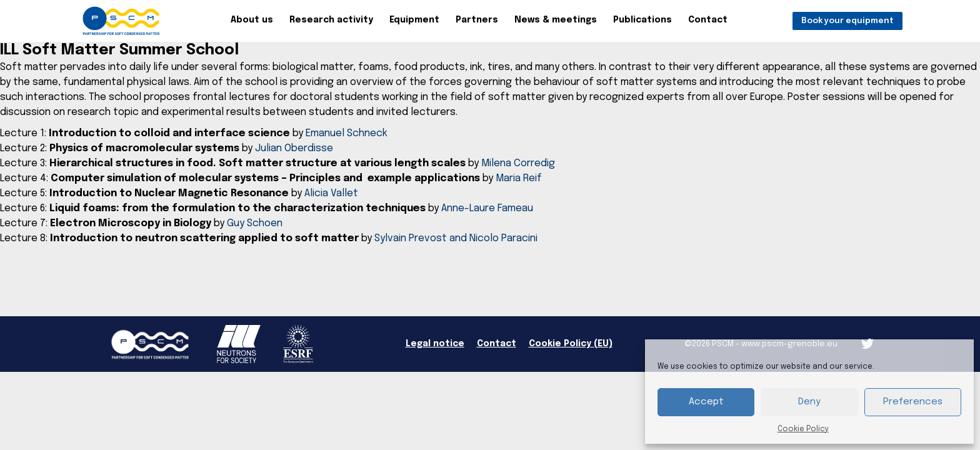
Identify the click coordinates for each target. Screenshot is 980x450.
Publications (642, 20)
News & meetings (556, 20)
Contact (708, 20)
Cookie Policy (803, 429)
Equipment (414, 20)
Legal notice (435, 344)
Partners (477, 20)
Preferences (913, 402)
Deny (809, 402)
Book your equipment (847, 21)
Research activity (331, 20)
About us (252, 20)
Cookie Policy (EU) (571, 344)
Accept (706, 402)
